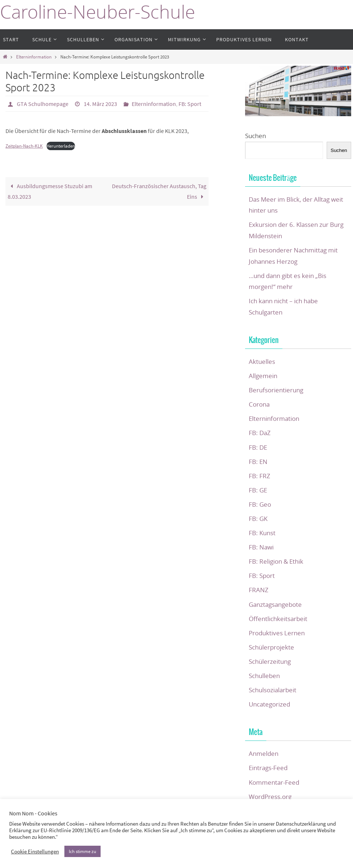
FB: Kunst (262, 533)
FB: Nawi (261, 547)
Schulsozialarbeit (273, 690)
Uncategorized (269, 704)
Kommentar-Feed (274, 782)
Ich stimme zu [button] (82, 851)
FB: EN (258, 462)
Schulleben (264, 676)
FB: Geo (260, 504)
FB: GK (258, 519)
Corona (259, 404)
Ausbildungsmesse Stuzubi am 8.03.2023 (50, 191)
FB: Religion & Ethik (276, 561)
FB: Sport (190, 104)
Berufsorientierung (276, 390)
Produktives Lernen (277, 633)
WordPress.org (270, 797)
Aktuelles (262, 361)
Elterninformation (34, 57)
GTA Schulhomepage (43, 104)
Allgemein (263, 376)
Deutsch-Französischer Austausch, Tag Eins (159, 191)
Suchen (256, 136)
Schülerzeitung (270, 661)
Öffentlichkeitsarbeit (278, 619)
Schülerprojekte (271, 647)
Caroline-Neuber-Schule (97, 12)
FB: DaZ (260, 433)
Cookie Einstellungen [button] (35, 852)
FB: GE (258, 490)
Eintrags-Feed (268, 768)
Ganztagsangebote (275, 604)
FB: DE (258, 447)
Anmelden (264, 753)
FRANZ (259, 590)
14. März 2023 (100, 104)
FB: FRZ (260, 476)
